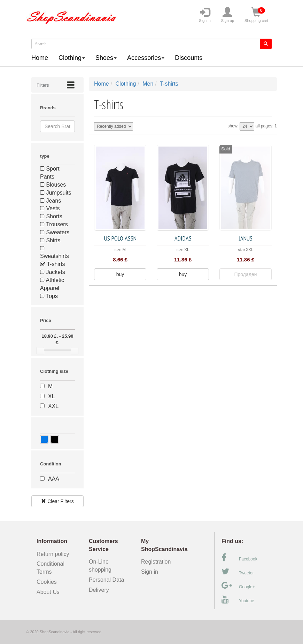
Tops (49, 296)
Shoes (106, 58)
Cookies (47, 582)
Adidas (183, 238)
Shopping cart (256, 15)
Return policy (53, 554)
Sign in (205, 15)
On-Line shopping (102, 566)
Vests (50, 208)
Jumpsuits (56, 193)
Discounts (189, 58)
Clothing (72, 58)
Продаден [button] (246, 274)
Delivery (99, 590)
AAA (54, 479)
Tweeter (238, 572)
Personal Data (106, 580)
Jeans (50, 201)
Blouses (53, 185)
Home (40, 58)
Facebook (239, 558)
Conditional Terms (50, 568)
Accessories (146, 58)
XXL (53, 406)
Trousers (54, 224)
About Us (48, 592)
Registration (156, 562)
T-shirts (53, 264)
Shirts (50, 240)
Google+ (238, 586)
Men (148, 84)
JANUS (246, 238)
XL (52, 396)
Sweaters (55, 232)
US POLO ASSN (120, 238)
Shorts (51, 216)
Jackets (53, 272)
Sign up (228, 15)
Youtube (238, 599)
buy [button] (120, 274)
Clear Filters (57, 501)
